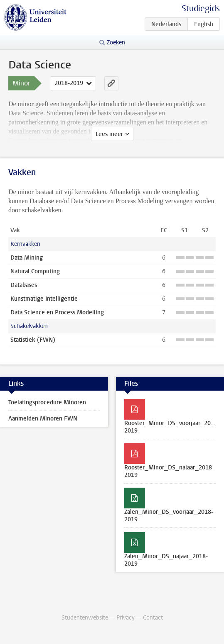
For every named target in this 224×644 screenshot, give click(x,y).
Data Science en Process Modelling (57, 312)
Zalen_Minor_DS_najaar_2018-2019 (166, 560)
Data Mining (27, 258)
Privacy (126, 618)
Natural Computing (35, 271)
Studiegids (201, 9)
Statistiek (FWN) (33, 340)
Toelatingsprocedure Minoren (47, 402)
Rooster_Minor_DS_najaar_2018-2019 (169, 471)
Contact (153, 618)
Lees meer (109, 134)
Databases (24, 285)
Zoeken (116, 43)
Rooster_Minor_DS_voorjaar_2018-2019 (172, 427)
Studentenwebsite (85, 618)
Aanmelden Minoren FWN (43, 419)
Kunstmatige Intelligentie (44, 299)
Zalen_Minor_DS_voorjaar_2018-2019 (169, 516)
